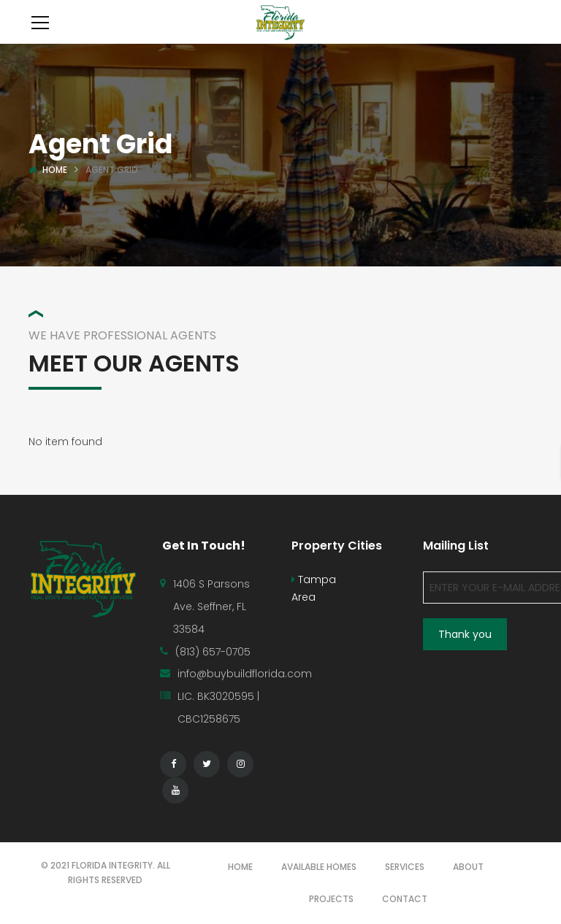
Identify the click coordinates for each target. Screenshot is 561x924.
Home (55, 170)
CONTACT (405, 899)
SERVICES (405, 867)
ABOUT (468, 867)
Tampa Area (314, 588)
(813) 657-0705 (213, 652)
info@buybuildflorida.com (245, 674)
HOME (240, 867)
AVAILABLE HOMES (319, 867)
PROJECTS (331, 899)
